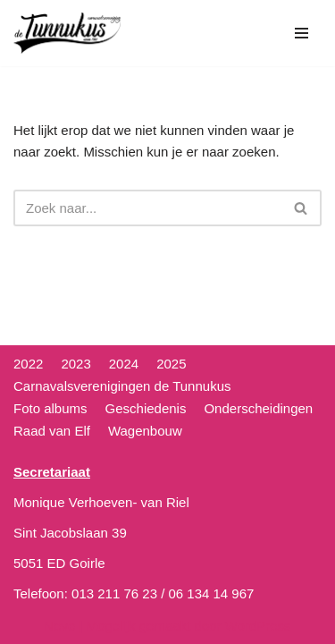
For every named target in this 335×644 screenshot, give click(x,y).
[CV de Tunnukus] (67, 33)
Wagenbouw (145, 431)
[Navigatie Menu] (301, 33)
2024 (124, 364)
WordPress (258, 626)
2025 (171, 364)
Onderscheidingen (258, 408)
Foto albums (50, 408)
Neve (59, 626)
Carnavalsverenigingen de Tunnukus (122, 386)
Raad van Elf (52, 431)
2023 (75, 364)
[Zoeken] (147, 208)
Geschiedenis (146, 408)
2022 (28, 364)
